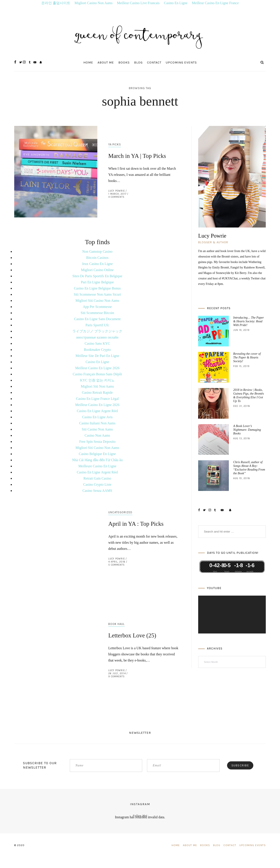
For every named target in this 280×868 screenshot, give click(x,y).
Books (124, 63)
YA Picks (115, 144)
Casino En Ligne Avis (97, 417)
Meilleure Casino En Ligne (97, 466)
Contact (154, 63)
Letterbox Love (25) (132, 635)
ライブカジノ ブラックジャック (97, 331)
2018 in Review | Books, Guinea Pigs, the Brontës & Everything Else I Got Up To (248, 395)
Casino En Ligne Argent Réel (97, 411)
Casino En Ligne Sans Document (97, 319)
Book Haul (116, 624)
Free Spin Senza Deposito (97, 442)
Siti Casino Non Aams (97, 429)
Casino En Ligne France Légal (97, 399)
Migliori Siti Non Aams (97, 386)
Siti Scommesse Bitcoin (97, 313)
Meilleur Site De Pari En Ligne (97, 356)
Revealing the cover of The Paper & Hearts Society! (247, 357)
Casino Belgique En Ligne (97, 454)
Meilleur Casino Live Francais (138, 3)
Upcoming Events (181, 63)
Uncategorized (120, 512)
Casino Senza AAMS (97, 491)
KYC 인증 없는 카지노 (97, 380)
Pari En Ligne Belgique (97, 282)
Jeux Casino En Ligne (97, 264)
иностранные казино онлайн (97, 337)
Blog (138, 63)
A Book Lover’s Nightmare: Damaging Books (247, 430)
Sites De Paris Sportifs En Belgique (97, 276)
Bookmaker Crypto (97, 350)
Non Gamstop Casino (97, 251)
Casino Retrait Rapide (97, 393)
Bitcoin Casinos (97, 258)
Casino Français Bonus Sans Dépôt (97, 374)
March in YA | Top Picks (137, 156)
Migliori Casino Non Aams (94, 3)
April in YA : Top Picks (136, 524)
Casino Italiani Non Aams (97, 423)
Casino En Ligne (176, 3)
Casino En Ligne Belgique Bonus (97, 288)
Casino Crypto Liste (97, 484)
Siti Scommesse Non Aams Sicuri (97, 294)
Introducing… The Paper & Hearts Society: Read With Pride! (248, 321)
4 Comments (116, 197)
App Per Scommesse (97, 307)
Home (88, 63)
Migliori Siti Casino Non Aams (97, 301)
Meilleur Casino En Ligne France (215, 3)
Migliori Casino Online (97, 270)
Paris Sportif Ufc (97, 325)
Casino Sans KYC (97, 343)
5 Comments (116, 565)
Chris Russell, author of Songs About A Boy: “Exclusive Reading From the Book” (249, 468)
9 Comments (116, 677)
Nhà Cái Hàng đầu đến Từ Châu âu (97, 460)
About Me (106, 63)
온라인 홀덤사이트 (56, 3)
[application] (232, 615)
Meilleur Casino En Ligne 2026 (97, 368)
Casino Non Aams (97, 435)
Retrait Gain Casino (97, 478)
